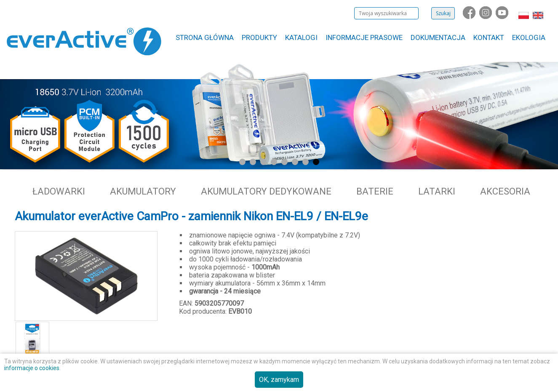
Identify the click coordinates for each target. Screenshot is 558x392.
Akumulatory (143, 191)
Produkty (259, 37)
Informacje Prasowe (364, 37)
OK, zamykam (279, 380)
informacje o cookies (32, 368)
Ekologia (529, 37)
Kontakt (489, 37)
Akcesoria (505, 191)
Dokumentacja (438, 37)
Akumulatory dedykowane (266, 191)
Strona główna (205, 37)
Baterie (375, 191)
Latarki (437, 191)
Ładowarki (59, 191)
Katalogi (301, 37)
